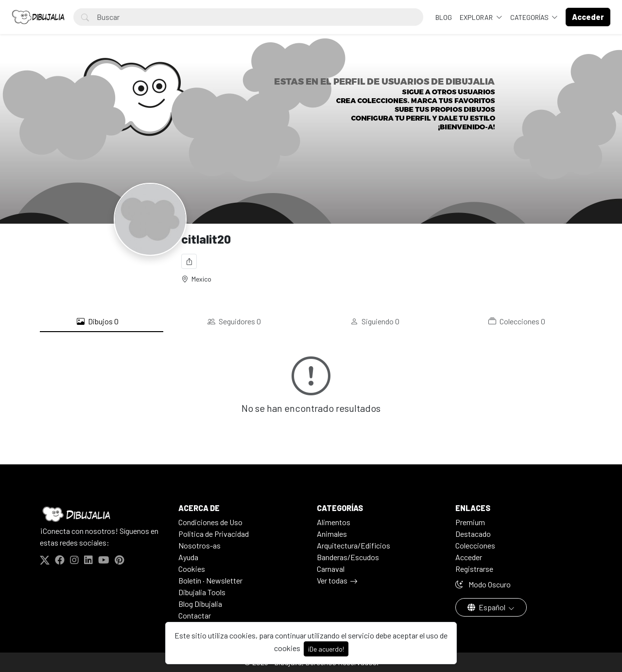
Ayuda (188, 557)
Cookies (192, 569)
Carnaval (331, 569)
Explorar (477, 17)
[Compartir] (189, 261)
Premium (470, 522)
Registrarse (474, 569)
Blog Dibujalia (200, 604)
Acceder (469, 557)
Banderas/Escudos (348, 557)
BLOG (444, 17)
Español (487, 607)
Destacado (473, 534)
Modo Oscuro (483, 584)
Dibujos (98, 321)
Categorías (530, 17)
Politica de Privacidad (214, 534)
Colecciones (517, 321)
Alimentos (334, 522)
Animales (332, 534)
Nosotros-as (199, 545)
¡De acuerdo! (326, 649)
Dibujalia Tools (202, 592)
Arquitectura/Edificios (354, 545)
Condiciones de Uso (210, 522)
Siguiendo (375, 321)
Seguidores (234, 321)
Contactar (195, 615)
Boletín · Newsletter (210, 580)
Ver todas (332, 580)
